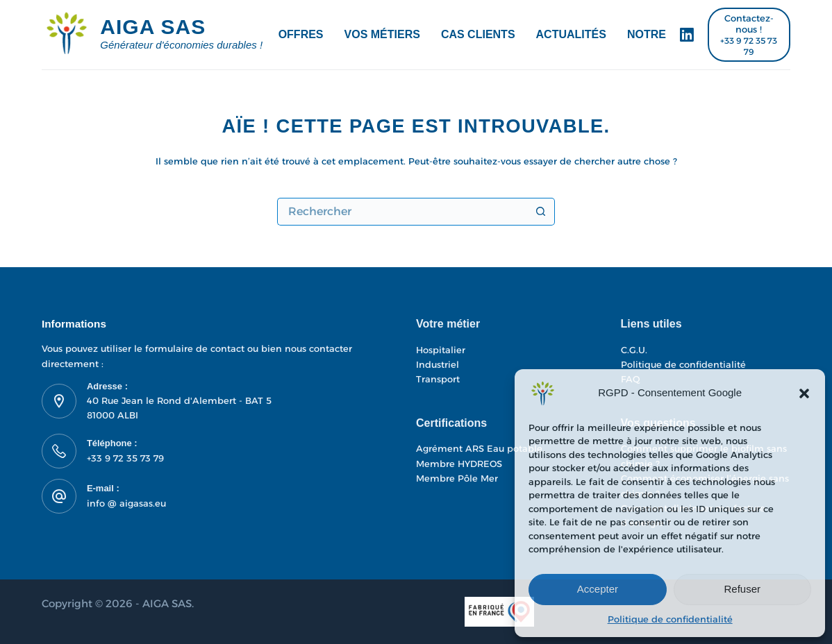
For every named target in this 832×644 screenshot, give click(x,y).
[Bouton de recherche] (541, 212)
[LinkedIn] (687, 35)
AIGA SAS (153, 27)
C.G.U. (634, 350)
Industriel (438, 364)
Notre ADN (660, 34)
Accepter (598, 589)
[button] (804, 393)
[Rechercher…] (402, 212)
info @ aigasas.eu (126, 503)
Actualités (571, 34)
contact (229, 348)
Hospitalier (441, 350)
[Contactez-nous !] (749, 35)
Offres (301, 34)
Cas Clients (478, 34)
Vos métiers (382, 34)
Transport (438, 379)
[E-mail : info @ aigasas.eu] (59, 496)
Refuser (743, 589)
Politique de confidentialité (670, 619)
